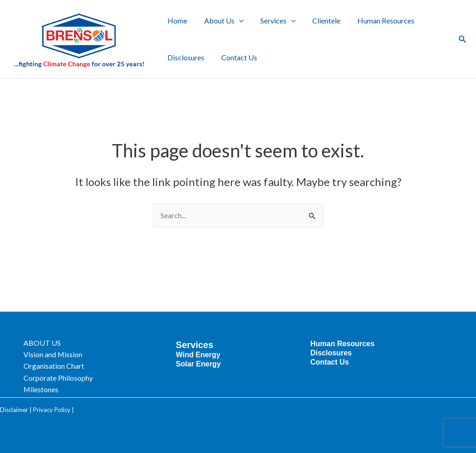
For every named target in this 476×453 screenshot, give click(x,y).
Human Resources (376, 20)
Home (176, 20)
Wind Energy (200, 353)
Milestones (45, 389)
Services (196, 343)
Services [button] (273, 21)
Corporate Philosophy (62, 377)
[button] (236, 21)
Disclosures (185, 57)
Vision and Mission (57, 353)
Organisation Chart (58, 365)
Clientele (319, 20)
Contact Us (236, 57)
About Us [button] (221, 21)
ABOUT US (46, 341)
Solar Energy (200, 362)
